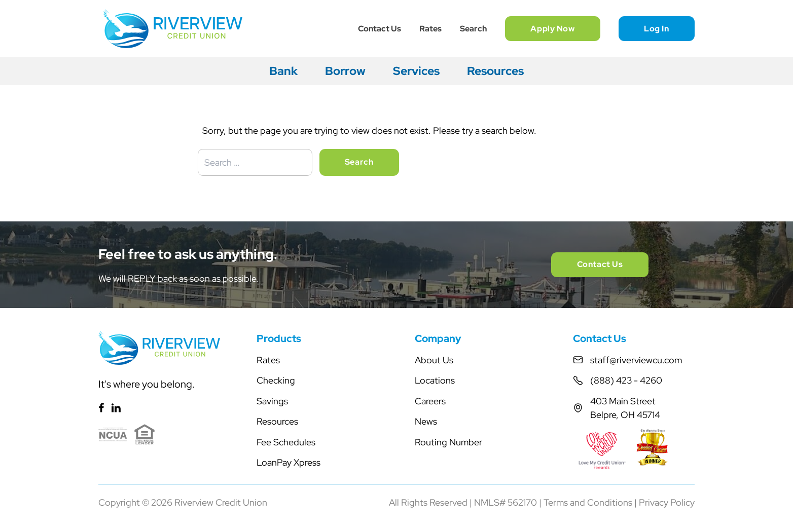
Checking (276, 380)
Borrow (345, 71)
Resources (495, 71)
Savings (272, 401)
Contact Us (380, 29)
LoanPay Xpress (289, 462)
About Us (434, 360)
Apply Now (552, 29)
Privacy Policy (667, 502)
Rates (430, 29)
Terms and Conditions (588, 502)
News (426, 421)
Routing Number (448, 442)
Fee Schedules (286, 442)
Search (473, 29)
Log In (656, 29)
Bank (283, 71)
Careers (430, 401)
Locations (435, 380)
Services (416, 71)
